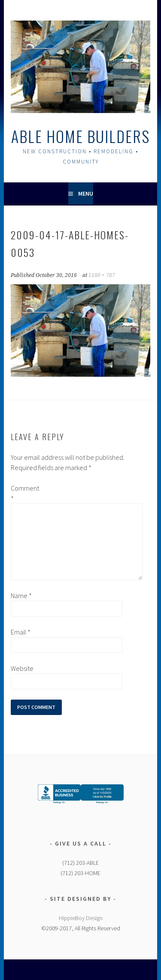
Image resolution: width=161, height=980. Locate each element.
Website (22, 668)
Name (21, 596)
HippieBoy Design (81, 918)
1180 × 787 (102, 275)
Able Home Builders (80, 136)
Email (21, 632)
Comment (24, 493)
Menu (86, 194)
